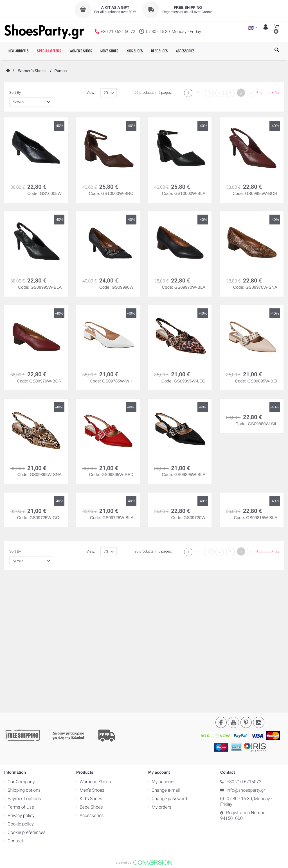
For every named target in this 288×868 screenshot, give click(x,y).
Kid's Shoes (91, 662)
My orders (161, 671)
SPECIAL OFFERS (49, 51)
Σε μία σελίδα (268, 93)
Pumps (60, 71)
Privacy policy (21, 679)
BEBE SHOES (159, 51)
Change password (169, 662)
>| (251, 93)
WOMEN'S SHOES (81, 51)
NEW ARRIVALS (18, 51)
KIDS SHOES (135, 51)
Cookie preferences (27, 696)
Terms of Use (21, 671)
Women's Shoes (32, 71)
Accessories (92, 679)
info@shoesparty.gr (246, 654)
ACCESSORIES (185, 51)
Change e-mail (166, 654)
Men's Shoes (92, 654)
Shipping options (24, 654)
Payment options (24, 662)
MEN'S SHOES (109, 51)
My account (163, 645)
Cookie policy (21, 688)
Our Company (21, 645)
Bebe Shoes (91, 671)
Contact (15, 705)
